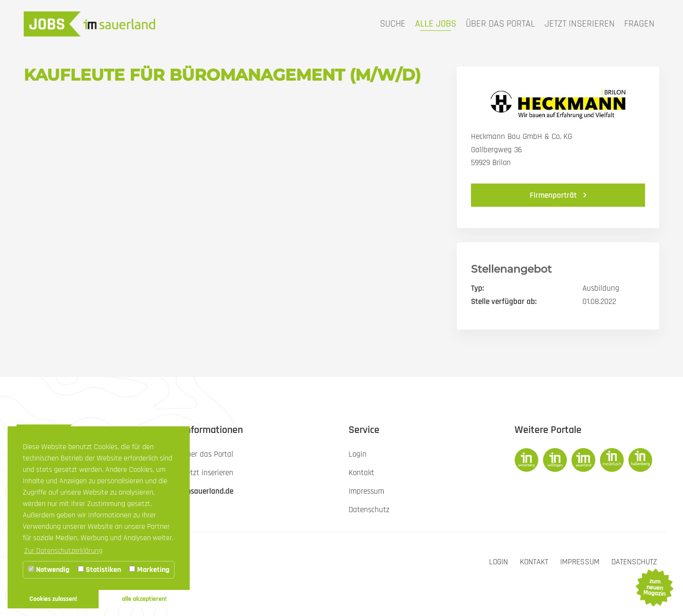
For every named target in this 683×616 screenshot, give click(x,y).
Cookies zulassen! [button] (53, 599)
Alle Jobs (436, 24)
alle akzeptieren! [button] (144, 599)
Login (498, 562)
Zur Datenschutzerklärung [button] (63, 551)
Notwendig (49, 570)
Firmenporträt (554, 195)
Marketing (149, 570)
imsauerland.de (208, 491)
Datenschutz (634, 562)
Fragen (639, 24)
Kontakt (534, 562)
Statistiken (99, 570)
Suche (393, 24)
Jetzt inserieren (580, 24)
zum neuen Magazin (654, 588)
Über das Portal (500, 24)
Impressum (580, 562)
